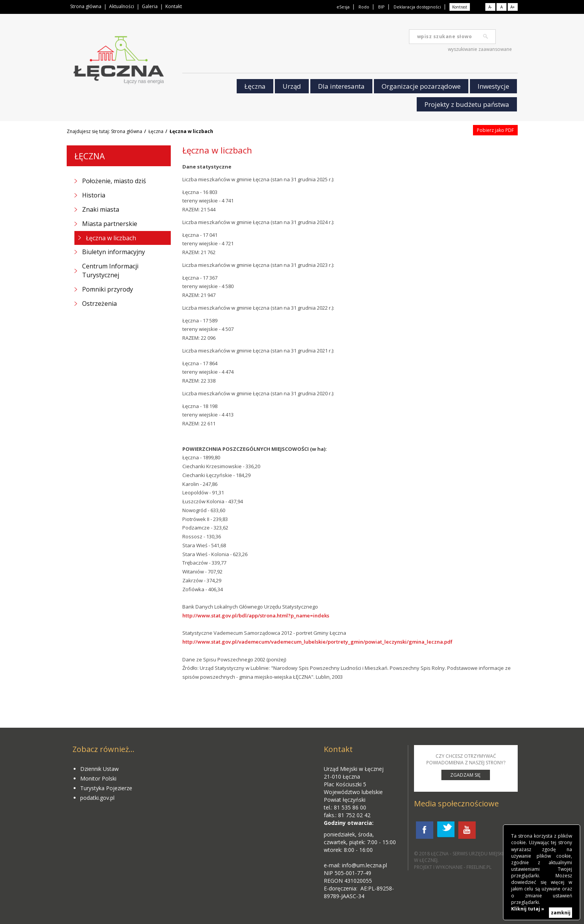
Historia (94, 195)
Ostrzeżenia (99, 304)
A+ (512, 7)
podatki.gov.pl (97, 798)
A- (490, 7)
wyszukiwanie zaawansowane (480, 49)
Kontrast (460, 7)
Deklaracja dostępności (417, 7)
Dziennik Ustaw (99, 769)
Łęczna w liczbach (111, 238)
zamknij (561, 913)
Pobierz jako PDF (495, 130)
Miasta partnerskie (110, 224)
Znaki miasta (101, 209)
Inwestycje (493, 86)
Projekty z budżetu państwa (467, 104)
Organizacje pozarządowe (421, 86)
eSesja (343, 7)
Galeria (150, 6)
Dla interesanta (341, 86)
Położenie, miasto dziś (114, 181)
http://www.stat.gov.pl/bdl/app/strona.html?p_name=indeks (256, 615)
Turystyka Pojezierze (106, 788)
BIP (381, 7)
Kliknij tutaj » (528, 909)
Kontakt (174, 6)
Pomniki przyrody (108, 289)
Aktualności (122, 6)
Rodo (364, 7)
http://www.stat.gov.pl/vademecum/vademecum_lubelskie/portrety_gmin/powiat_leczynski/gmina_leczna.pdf (317, 642)
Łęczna (255, 86)
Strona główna (86, 6)
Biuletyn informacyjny (114, 252)
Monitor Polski (98, 778)
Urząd (292, 86)
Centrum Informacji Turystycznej (110, 271)
